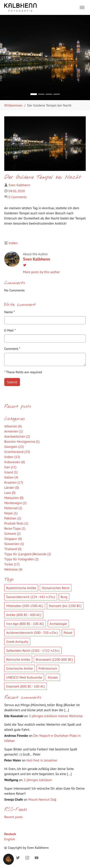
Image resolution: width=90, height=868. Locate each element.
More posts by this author (41, 272)
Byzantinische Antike (21, 588)
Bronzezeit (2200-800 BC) (54, 659)
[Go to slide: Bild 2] (41, 94)
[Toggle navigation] (82, 7)
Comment (12, 349)
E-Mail (10, 330)
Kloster (53, 677)
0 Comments (18, 197)
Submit (12, 382)
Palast (68, 633)
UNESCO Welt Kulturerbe (24, 677)
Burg (64, 597)
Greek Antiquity (17, 642)
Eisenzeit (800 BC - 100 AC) (26, 686)
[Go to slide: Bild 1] (34, 94)
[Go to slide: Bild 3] (49, 94)
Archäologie (58, 624)
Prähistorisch (48, 668)
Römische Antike (18, 659)
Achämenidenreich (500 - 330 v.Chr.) (32, 633)
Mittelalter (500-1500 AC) (25, 606)
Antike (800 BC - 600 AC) (24, 615)
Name (10, 312)
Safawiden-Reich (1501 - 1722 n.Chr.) (33, 650)
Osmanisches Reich (56, 588)
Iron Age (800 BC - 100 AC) (25, 624)
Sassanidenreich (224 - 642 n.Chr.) (31, 597)
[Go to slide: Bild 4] (57, 94)
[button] (9, 859)
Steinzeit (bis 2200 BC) (65, 606)
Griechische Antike (20, 668)
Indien (13, 243)
